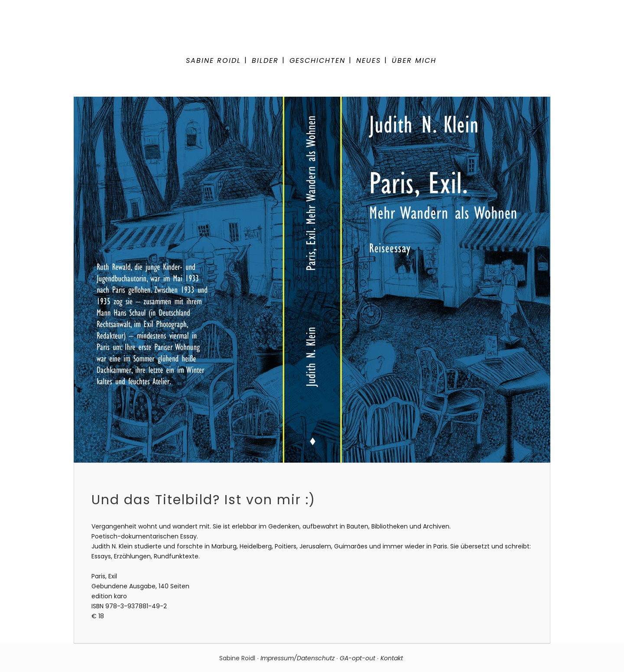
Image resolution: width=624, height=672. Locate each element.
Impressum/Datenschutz (297, 658)
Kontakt (393, 658)
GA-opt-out (357, 658)
